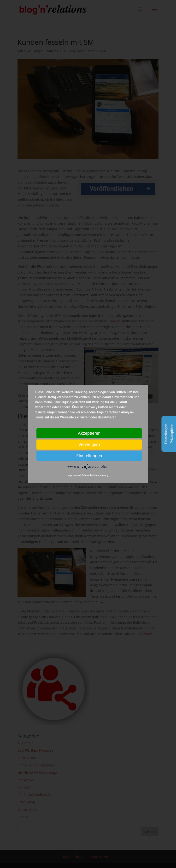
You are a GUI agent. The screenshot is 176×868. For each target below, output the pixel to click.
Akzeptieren (89, 433)
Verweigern (89, 444)
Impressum (74, 475)
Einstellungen (89, 456)
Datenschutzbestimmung (95, 475)
